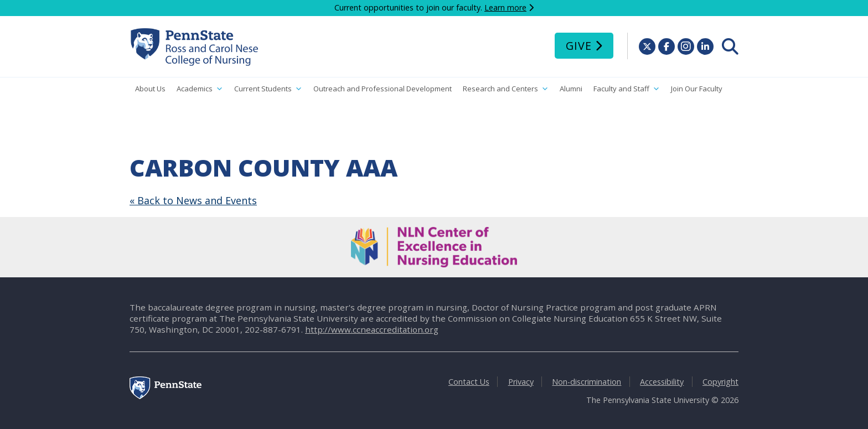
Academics (200, 89)
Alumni (571, 89)
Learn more (505, 7)
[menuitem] (730, 46)
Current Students (268, 89)
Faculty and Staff (627, 89)
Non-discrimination (587, 382)
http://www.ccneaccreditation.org (372, 329)
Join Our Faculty (697, 89)
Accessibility (662, 382)
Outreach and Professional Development (383, 89)
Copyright (720, 382)
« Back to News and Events (193, 200)
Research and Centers (506, 89)
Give (579, 46)
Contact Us (469, 382)
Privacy (521, 382)
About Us (150, 89)
